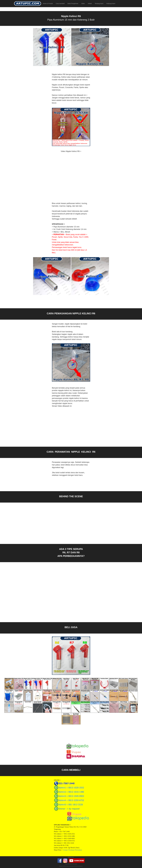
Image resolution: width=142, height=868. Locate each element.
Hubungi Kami (111, 4)
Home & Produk (48, 4)
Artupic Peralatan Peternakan (73, 850)
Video (83, 4)
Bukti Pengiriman (73, 4)
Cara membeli (60, 4)
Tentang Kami (99, 4)
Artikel (90, 4)
